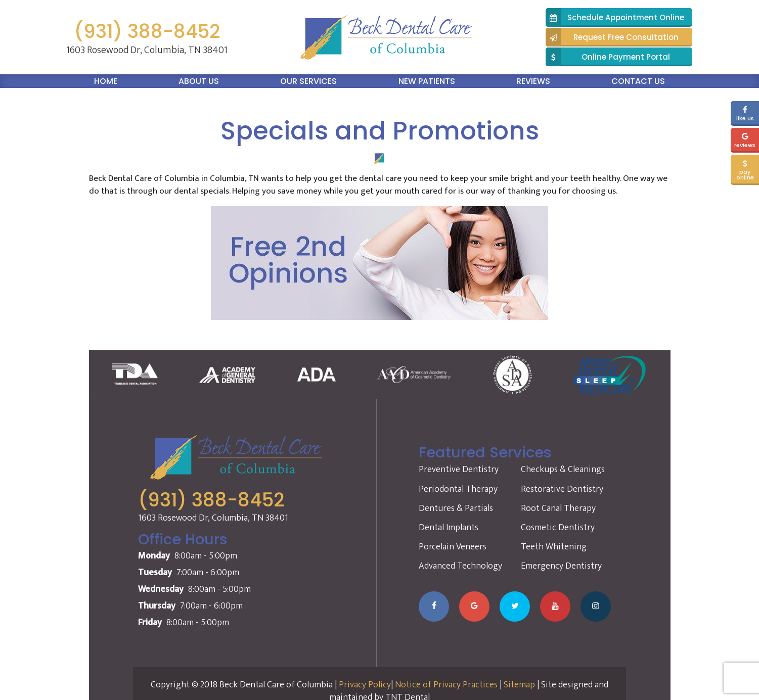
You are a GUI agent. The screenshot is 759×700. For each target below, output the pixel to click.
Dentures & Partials (456, 508)
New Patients (427, 81)
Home (106, 81)
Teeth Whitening (554, 547)
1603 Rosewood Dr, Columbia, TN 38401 (147, 50)
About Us (199, 81)
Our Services (308, 81)
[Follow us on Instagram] (596, 606)
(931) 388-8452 (147, 32)
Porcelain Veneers (453, 547)
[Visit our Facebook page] (434, 606)
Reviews (533, 81)
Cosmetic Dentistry (558, 528)
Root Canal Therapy (558, 508)
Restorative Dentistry (562, 489)
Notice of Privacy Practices (446, 685)
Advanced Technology (460, 566)
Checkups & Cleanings (563, 470)
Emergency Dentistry (561, 566)
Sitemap (519, 685)
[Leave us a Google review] (474, 606)
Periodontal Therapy (458, 489)
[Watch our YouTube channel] (555, 606)
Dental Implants (449, 528)
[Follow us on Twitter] (515, 606)
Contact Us (638, 81)
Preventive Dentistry (459, 470)
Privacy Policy (365, 685)
